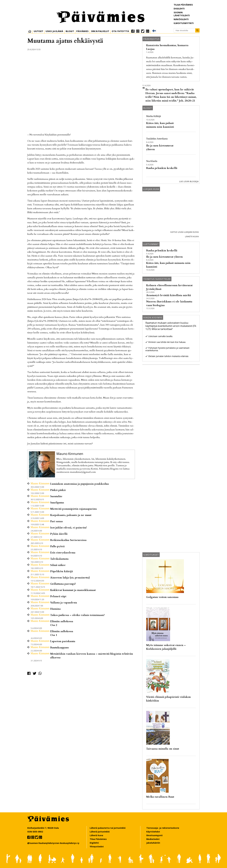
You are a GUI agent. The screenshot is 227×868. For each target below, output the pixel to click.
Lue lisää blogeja (189, 181)
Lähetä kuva (192, 236)
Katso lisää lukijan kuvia (185, 232)
